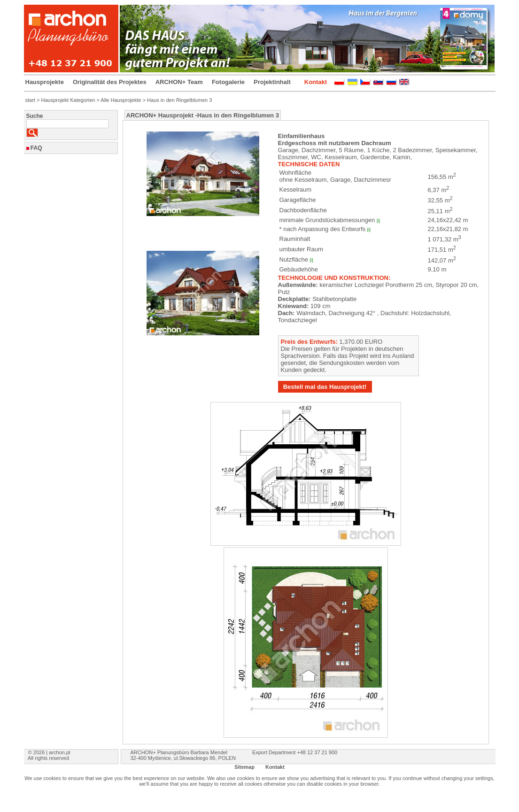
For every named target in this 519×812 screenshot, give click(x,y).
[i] (378, 221)
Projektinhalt (272, 82)
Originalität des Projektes (110, 82)
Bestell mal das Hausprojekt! (325, 387)
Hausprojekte (45, 82)
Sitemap (244, 767)
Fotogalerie (228, 82)
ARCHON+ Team (179, 82)
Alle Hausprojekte (121, 100)
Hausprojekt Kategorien (68, 100)
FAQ (36, 148)
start (30, 100)
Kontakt (316, 82)
